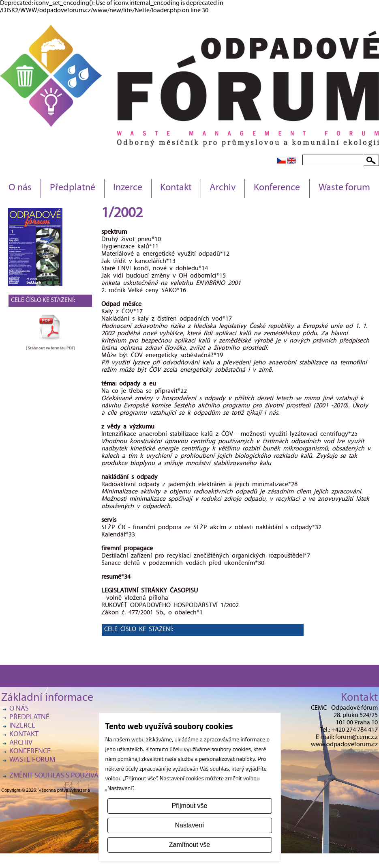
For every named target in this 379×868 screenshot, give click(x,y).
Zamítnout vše (189, 845)
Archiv (223, 188)
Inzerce (128, 188)
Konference (277, 188)
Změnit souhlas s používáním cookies (74, 776)
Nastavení (189, 825)
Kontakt (176, 188)
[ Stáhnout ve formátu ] (50, 348)
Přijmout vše (189, 806)
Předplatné (73, 188)
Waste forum (344, 188)
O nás (20, 188)
